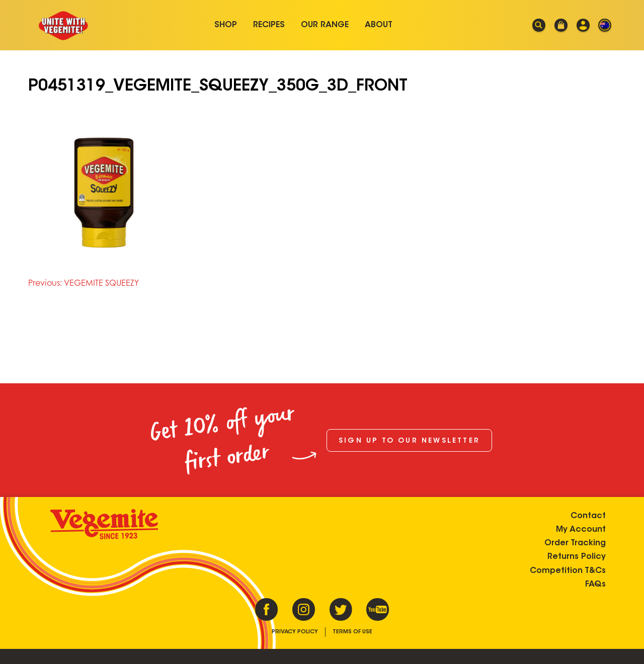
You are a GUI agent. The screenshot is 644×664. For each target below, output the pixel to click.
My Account (581, 530)
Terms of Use (352, 632)
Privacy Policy (295, 632)
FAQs (595, 585)
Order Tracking (575, 543)
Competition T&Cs (568, 571)
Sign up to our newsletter (409, 441)
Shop (226, 25)
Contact (588, 516)
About (379, 25)
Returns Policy (577, 557)
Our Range (325, 25)
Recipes (269, 25)
